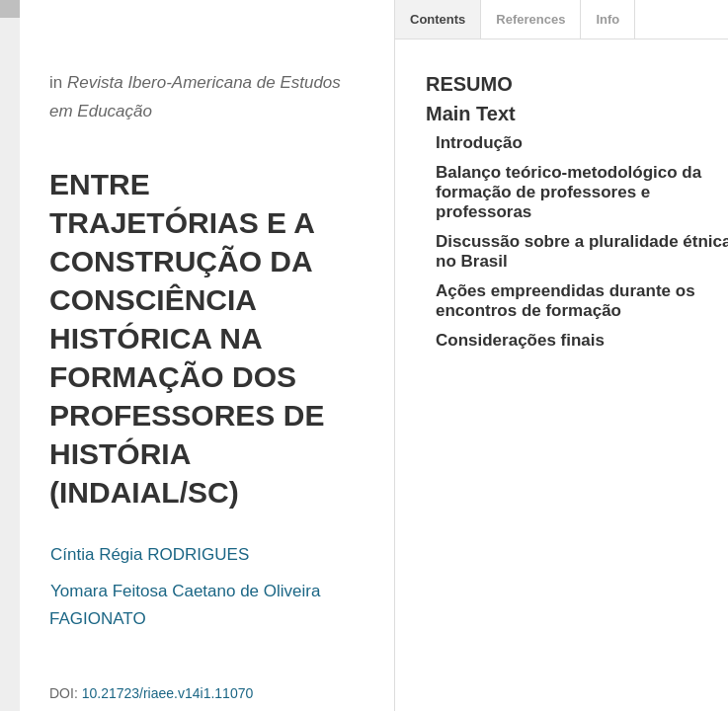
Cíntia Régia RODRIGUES (150, 554)
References (530, 19)
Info (607, 19)
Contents (438, 19)
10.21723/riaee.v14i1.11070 (168, 693)
